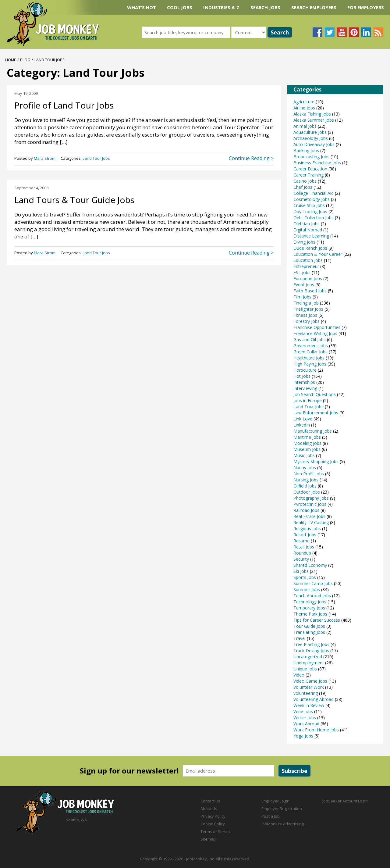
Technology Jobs (310, 602)
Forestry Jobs (307, 321)
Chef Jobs (303, 187)
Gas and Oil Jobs (310, 339)
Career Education (310, 169)
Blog (25, 60)
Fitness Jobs (305, 315)
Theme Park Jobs (310, 614)
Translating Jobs (309, 632)
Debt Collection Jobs (314, 218)
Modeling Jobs (307, 443)
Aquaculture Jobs (310, 132)
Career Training (308, 175)
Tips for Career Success (317, 620)
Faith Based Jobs (310, 291)
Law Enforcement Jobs (316, 413)
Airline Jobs (304, 108)
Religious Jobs (307, 529)
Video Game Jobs (310, 681)
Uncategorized (308, 657)
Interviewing (305, 388)
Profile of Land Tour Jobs (64, 105)
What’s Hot (142, 7)
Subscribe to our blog (378, 32)
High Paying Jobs (310, 364)
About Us (209, 809)
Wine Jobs (303, 711)
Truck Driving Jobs (311, 650)
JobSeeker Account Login (345, 801)
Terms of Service (216, 831)
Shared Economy (310, 565)
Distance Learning (311, 236)
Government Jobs (311, 346)
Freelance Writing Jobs (315, 333)
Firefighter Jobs (308, 309)
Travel (300, 638)
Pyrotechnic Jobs (310, 504)
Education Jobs (308, 260)
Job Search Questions (315, 394)
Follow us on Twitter (330, 32)
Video (299, 675)
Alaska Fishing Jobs (312, 114)
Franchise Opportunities (317, 327)
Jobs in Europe (308, 400)
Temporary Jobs (309, 608)
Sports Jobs (305, 577)
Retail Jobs (304, 547)
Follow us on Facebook (317, 32)
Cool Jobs (180, 7)
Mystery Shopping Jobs (316, 461)
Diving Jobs (304, 242)
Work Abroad (306, 724)
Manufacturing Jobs (313, 431)
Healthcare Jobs (309, 358)
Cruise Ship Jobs (309, 205)
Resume (301, 541)
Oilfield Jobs (305, 486)
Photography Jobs (311, 498)
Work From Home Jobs (316, 730)
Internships (304, 382)
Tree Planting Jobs (311, 644)
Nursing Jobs (306, 480)
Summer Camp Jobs (313, 583)
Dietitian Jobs (307, 224)
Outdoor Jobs (307, 492)
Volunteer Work (309, 687)
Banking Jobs (306, 150)
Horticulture (305, 370)
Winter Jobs (305, 718)
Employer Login (275, 801)
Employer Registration (282, 809)
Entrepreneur (306, 266)
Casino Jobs (305, 181)
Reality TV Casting (311, 522)
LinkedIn (302, 425)
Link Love (303, 419)
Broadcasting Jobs (311, 157)
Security (301, 559)
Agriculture (304, 102)
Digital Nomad (308, 230)
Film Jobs (302, 297)
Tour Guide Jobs (309, 626)
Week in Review (309, 705)
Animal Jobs (305, 126)
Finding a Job (306, 303)
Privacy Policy (213, 816)
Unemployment (309, 663)
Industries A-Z (221, 7)
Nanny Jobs (305, 468)
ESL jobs (302, 272)
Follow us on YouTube (342, 32)
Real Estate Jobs (309, 516)
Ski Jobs (301, 571)
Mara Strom (45, 158)
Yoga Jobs (303, 736)
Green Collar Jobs (310, 352)
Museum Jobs (307, 449)
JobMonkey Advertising (283, 824)
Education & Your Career (318, 254)
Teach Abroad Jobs (312, 596)
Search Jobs (265, 7)
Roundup (302, 553)
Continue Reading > (251, 158)
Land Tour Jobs (96, 158)
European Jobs (308, 279)
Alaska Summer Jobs (314, 120)
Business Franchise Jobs (317, 163)
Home (11, 60)
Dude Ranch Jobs (310, 248)
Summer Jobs (307, 589)
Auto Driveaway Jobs (314, 144)
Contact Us (210, 801)
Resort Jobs (305, 535)
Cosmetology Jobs (312, 199)
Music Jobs (304, 455)
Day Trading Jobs (310, 211)
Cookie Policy (213, 824)
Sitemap (208, 839)
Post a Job (271, 816)
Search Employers (314, 7)
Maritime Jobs (307, 437)
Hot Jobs (302, 376)
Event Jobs (304, 285)
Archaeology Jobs (311, 138)
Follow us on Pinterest (354, 32)
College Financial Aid (314, 193)
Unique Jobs (305, 669)
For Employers (366, 7)
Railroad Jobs (306, 510)
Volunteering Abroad (314, 699)
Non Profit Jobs (309, 474)
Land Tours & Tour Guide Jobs (74, 200)
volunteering (306, 693)
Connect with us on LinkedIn (366, 32)
